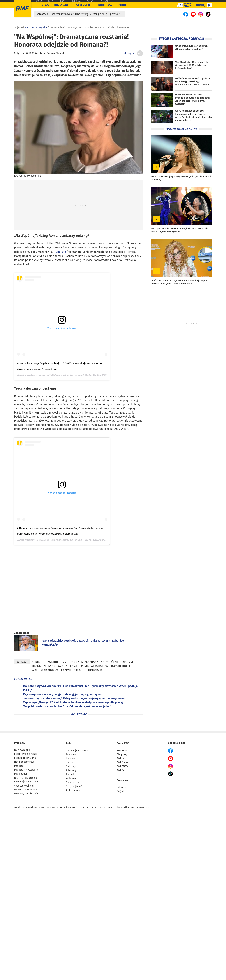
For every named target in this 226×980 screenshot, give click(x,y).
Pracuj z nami (73, 782)
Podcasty (71, 766)
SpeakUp (134, 807)
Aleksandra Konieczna (60, 666)
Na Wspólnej (110, 662)
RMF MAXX (91, 1)
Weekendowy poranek (26, 790)
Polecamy (71, 770)
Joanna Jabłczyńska (84, 662)
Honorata (60, 252)
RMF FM (39, 1)
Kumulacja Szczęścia (77, 750)
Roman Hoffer (122, 666)
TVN (64, 662)
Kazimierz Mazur (73, 670)
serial (37, 662)
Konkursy (105, 5)
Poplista (19, 766)
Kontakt (70, 774)
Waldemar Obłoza (45, 670)
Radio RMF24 (106, 1)
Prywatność (144, 807)
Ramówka (71, 754)
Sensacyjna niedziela (26, 782)
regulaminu (109, 807)
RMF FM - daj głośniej (26, 778)
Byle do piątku (22, 750)
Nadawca (71, 778)
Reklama (122, 750)
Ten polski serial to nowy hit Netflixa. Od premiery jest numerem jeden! (67, 707)
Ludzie (69, 762)
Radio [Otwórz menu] (122, 5)
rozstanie (51, 662)
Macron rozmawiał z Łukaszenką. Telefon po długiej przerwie (86, 14)
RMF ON (51, 1)
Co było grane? (74, 786)
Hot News (42, 5)
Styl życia (83, 5)
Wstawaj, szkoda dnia (26, 794)
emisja (84, 666)
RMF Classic (76, 1)
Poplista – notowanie (26, 770)
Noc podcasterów (24, 762)
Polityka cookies (122, 807)
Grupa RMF (123, 743)
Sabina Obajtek (56, 53)
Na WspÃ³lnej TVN (45, 375)
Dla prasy (122, 754)
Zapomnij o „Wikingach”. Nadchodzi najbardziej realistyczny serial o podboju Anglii (74, 702)
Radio (69, 743)
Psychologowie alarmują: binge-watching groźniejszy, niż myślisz (63, 694)
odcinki (127, 662)
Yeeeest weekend (24, 786)
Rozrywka (61, 5)
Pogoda (121, 791)
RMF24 (63, 1)
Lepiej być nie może (25, 754)
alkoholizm (100, 666)
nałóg (37, 666)
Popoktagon (21, 774)
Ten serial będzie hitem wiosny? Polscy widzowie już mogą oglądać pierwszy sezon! (74, 698)
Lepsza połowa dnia (25, 758)
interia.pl (122, 787)
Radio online (73, 790)
